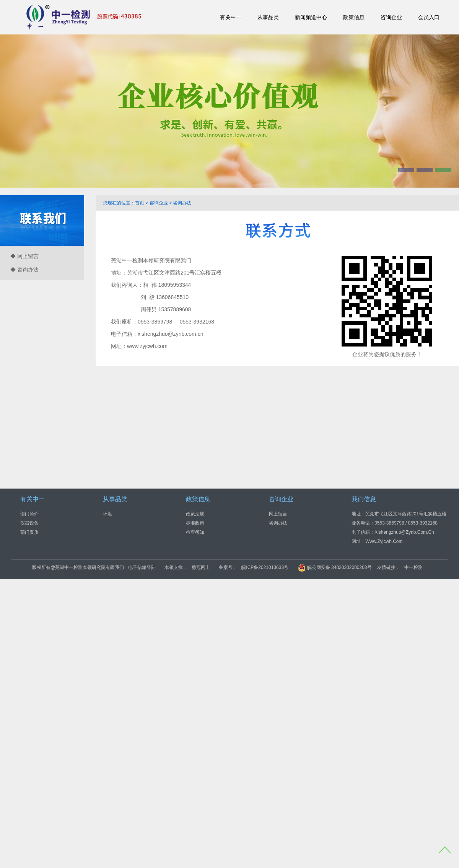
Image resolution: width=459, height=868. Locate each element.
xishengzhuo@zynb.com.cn (170, 334)
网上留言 (278, 514)
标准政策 (195, 523)
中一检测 (413, 567)
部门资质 (29, 532)
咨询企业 (391, 17)
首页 (140, 203)
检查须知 (195, 532)
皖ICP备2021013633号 (265, 567)
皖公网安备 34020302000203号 (335, 567)
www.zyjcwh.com (147, 346)
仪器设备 (29, 523)
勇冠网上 (201, 567)
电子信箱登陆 (142, 567)
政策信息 (354, 17)
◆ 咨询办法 (24, 270)
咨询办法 (182, 203)
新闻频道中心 (311, 17)
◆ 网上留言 (24, 256)
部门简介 (29, 514)
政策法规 (195, 514)
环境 (107, 514)
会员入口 (429, 17)
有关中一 (231, 17)
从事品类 (268, 17)
